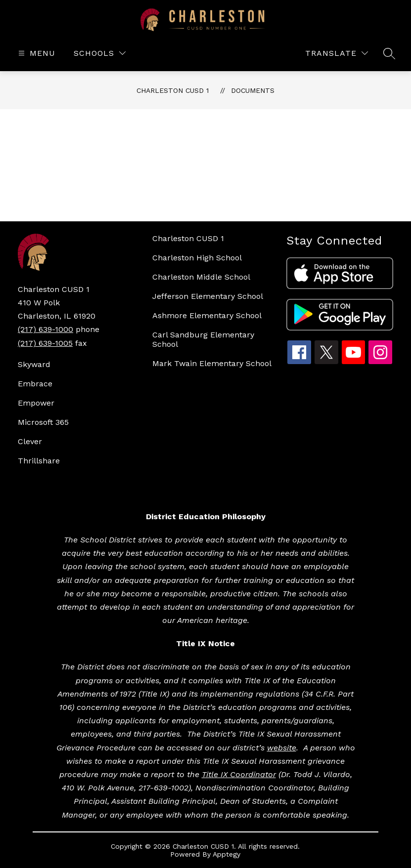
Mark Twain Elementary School (212, 363)
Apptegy (227, 854)
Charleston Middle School (201, 277)
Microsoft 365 (43, 422)
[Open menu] (36, 53)
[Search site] (389, 53)
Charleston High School (197, 258)
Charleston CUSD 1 (173, 90)
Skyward (34, 364)
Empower (36, 403)
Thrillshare (39, 461)
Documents (253, 90)
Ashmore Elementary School (207, 315)
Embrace (35, 384)
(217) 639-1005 (45, 343)
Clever (30, 441)
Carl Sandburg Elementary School (203, 339)
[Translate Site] (337, 53)
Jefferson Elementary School (208, 296)
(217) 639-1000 (46, 329)
